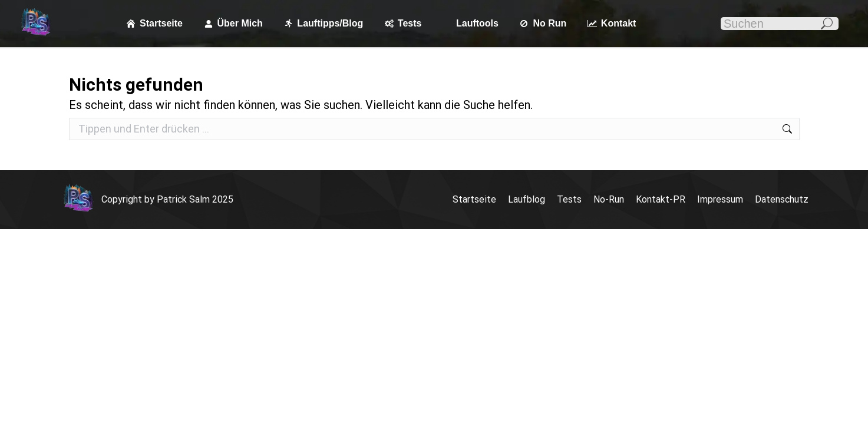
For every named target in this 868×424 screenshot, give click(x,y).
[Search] (780, 24)
